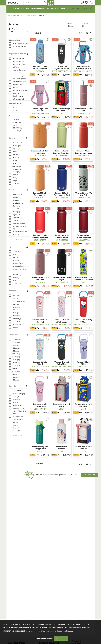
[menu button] (15, 3)
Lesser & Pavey (84, 367)
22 (87, 33)
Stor (84, 282)
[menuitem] (82, 3)
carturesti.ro (18, 15)
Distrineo (40, 71)
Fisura (40, 451)
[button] (35, 3)
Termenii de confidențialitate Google (57, 631)
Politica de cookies (32, 631)
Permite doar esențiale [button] (44, 638)
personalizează (75, 627)
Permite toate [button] (61, 638)
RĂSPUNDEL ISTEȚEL (81, 8)
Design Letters (84, 113)
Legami (62, 113)
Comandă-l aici (89, 475)
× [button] (91, 8)
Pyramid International (62, 71)
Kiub (62, 451)
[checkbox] (19, 44)
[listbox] (42, 15)
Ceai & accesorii (30, 15)
